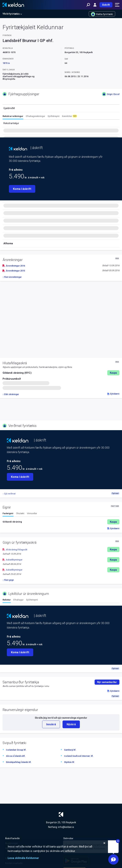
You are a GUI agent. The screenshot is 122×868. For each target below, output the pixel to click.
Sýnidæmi (113, 394)
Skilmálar (68, 838)
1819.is (6, 63)
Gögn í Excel (111, 94)
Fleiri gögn (8, 580)
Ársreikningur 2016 (14, 266)
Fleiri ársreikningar (12, 277)
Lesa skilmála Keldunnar (23, 858)
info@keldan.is (66, 827)
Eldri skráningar (11, 394)
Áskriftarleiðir (13, 838)
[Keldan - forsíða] (13, 5)
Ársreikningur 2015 (14, 271)
